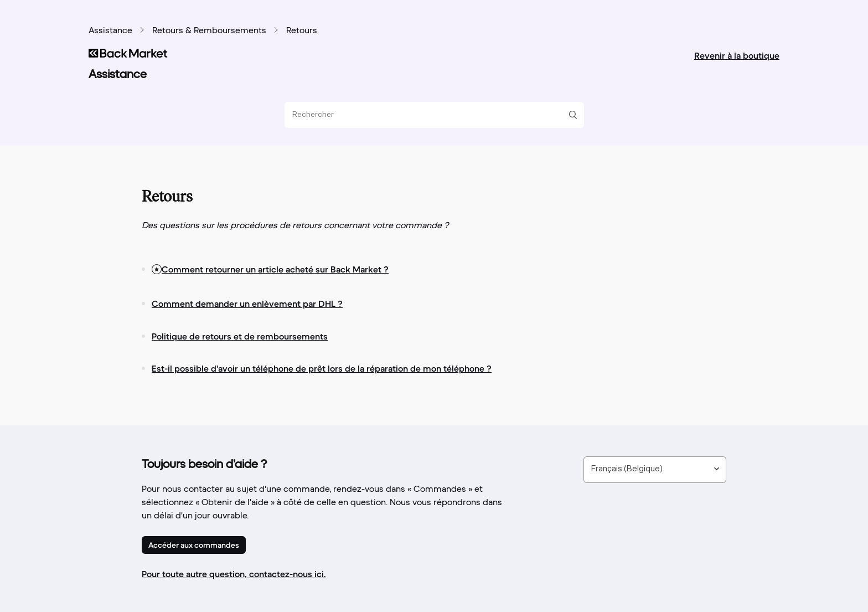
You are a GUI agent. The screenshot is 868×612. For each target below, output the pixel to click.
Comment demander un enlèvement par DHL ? (247, 304)
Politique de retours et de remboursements (240, 336)
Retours (302, 31)
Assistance (110, 31)
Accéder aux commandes (194, 545)
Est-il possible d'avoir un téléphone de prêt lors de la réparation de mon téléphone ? (322, 368)
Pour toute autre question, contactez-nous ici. (234, 574)
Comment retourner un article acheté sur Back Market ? (275, 269)
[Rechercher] (430, 115)
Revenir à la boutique (737, 55)
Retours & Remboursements (209, 31)
